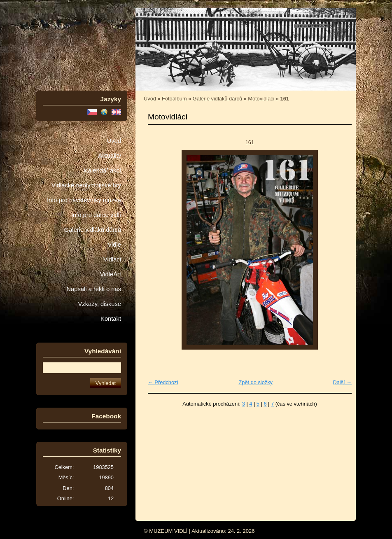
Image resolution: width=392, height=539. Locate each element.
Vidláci (112, 259)
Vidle (114, 245)
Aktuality (110, 156)
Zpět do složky (255, 382)
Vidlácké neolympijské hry (86, 185)
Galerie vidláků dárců (93, 230)
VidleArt (111, 274)
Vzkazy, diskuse (100, 304)
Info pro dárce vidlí (96, 215)
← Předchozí (163, 382)
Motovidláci (261, 99)
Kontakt (111, 319)
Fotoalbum (174, 99)
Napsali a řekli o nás (94, 289)
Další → (342, 382)
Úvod (114, 141)
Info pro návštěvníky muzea (84, 200)
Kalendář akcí (103, 170)
